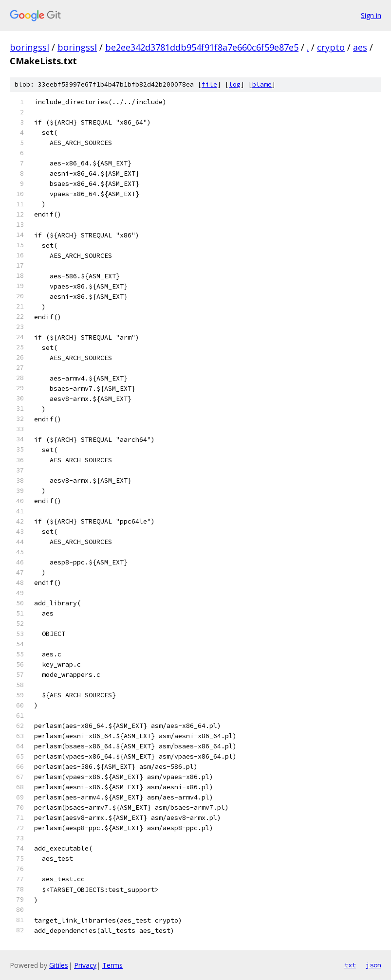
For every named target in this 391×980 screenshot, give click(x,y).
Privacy (85, 965)
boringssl (29, 47)
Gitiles (59, 965)
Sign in (371, 15)
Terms (112, 965)
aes (360, 47)
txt (350, 965)
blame (262, 84)
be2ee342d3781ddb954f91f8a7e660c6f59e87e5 (202, 47)
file (209, 84)
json (373, 965)
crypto (331, 47)
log (235, 84)
